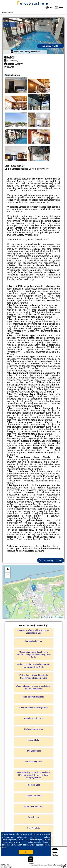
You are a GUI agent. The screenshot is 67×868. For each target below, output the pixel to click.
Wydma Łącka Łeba (33, 641)
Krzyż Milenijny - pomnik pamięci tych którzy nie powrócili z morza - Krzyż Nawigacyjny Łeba (33, 775)
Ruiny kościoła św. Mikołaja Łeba (33, 708)
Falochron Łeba (34, 785)
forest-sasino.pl (33, 3)
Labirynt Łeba (34, 740)
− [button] (8, 575)
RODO (5, 847)
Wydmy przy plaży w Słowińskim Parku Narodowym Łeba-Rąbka (33, 666)
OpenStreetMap (57, 617)
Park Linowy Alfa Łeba (34, 718)
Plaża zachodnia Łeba (33, 729)
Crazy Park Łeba (33, 828)
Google (46, 834)
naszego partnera (35, 551)
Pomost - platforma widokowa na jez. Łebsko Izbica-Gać (34, 632)
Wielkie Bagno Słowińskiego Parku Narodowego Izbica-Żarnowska (34, 676)
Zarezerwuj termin (51, 560)
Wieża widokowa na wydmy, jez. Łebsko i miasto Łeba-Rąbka (33, 687)
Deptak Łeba (33, 817)
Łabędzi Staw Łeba (33, 796)
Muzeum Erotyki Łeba (33, 806)
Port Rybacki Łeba (33, 751)
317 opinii (34, 169)
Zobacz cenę (51, 46)
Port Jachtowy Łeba (33, 762)
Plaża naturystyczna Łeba (33, 697)
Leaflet (44, 617)
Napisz (64, 867)
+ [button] (8, 570)
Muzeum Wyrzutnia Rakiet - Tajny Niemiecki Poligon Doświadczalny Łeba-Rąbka (33, 655)
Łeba (6, 24)
